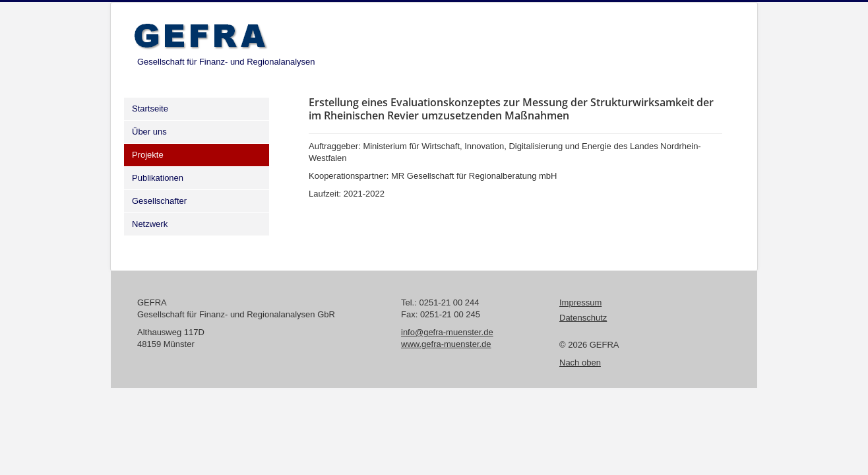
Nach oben (580, 363)
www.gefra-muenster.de (446, 344)
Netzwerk (150, 224)
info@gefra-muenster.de (447, 332)
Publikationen (158, 178)
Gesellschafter (159, 201)
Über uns (149, 132)
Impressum (580, 302)
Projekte (148, 155)
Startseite (150, 109)
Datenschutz (583, 318)
